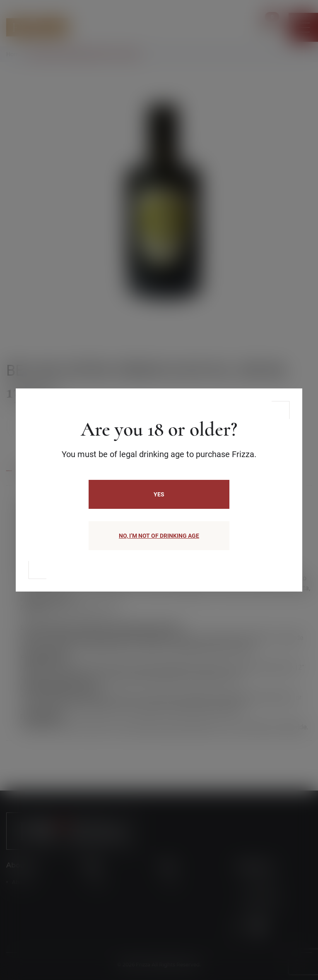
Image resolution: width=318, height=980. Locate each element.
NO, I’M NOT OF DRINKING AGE (159, 536)
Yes (159, 494)
